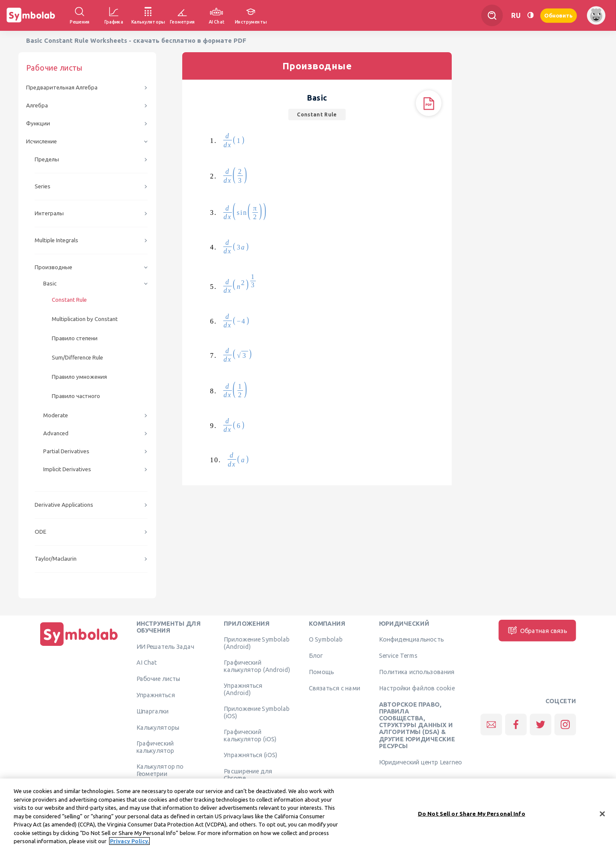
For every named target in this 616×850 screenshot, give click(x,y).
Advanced (56, 433)
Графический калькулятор (155, 747)
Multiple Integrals (56, 240)
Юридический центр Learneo (421, 762)
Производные (53, 267)
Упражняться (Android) (243, 689)
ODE (40, 532)
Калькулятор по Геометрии (160, 770)
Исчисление (41, 141)
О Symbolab (326, 639)
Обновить (559, 15)
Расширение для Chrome (248, 775)
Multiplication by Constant (85, 319)
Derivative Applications (64, 505)
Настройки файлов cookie (417, 688)
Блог (316, 656)
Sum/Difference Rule (77, 358)
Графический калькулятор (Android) (257, 666)
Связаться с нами (335, 688)
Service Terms (398, 656)
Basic (50, 284)
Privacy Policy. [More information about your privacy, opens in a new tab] (129, 845)
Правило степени (75, 338)
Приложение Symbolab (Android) (257, 643)
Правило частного (76, 396)
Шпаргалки (153, 711)
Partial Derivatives (66, 451)
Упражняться (156, 695)
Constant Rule (69, 300)
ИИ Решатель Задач (166, 646)
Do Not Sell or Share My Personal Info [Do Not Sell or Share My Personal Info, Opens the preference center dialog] (472, 817)
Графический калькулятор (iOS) (250, 735)
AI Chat (147, 663)
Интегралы (49, 213)
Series (43, 186)
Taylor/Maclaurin (56, 559)
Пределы (47, 159)
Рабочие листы (159, 679)
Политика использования (417, 672)
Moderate (56, 415)
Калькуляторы (158, 727)
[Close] (602, 817)
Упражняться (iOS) (250, 755)
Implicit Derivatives (67, 469)
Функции (38, 123)
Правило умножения (79, 377)
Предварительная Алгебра (62, 88)
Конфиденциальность (411, 639)
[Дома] (79, 646)
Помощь (321, 672)
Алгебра (37, 106)
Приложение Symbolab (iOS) (257, 712)
